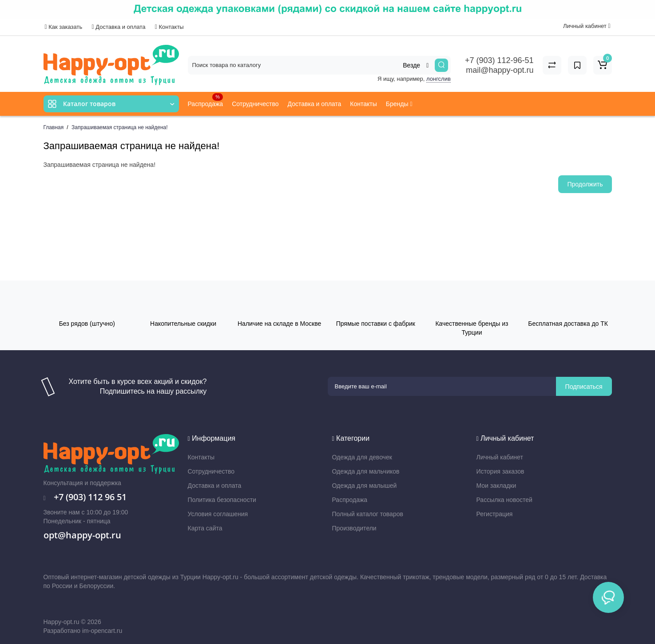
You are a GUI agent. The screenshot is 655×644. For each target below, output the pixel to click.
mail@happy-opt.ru (500, 70)
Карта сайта (205, 528)
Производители (354, 528)
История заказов (500, 471)
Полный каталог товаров (368, 514)
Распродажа (206, 100)
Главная (54, 127)
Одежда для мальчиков (366, 471)
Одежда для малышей (365, 486)
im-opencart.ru (102, 631)
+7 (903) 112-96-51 (499, 60)
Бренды (399, 104)
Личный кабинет (500, 457)
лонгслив (439, 79)
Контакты (169, 27)
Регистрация (495, 514)
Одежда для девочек (362, 457)
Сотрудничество (255, 104)
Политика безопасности (222, 500)
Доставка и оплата (119, 27)
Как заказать (64, 27)
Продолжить (585, 184)
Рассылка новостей (504, 500)
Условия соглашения (218, 514)
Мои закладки (496, 486)
